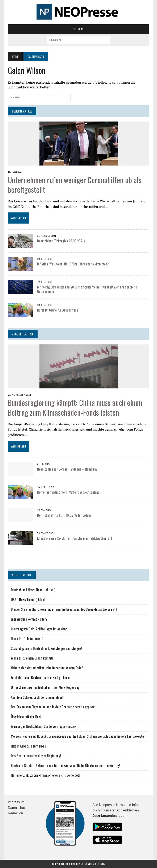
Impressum (16, 802)
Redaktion (15, 813)
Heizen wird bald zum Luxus (28, 746)
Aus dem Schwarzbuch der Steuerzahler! (37, 697)
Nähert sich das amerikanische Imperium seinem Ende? (47, 668)
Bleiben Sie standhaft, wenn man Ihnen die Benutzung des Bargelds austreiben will (64, 609)
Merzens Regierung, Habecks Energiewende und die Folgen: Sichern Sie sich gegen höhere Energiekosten (78, 736)
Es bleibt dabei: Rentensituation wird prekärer (41, 678)
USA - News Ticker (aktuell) (29, 600)
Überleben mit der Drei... (27, 717)
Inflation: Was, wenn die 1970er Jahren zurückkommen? (73, 264)
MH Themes (99, 864)
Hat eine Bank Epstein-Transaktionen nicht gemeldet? (46, 775)
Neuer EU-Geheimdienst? (27, 639)
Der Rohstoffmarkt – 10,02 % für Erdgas (64, 515)
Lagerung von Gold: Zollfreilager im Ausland (39, 629)
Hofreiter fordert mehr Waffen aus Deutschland (68, 492)
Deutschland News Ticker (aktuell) (33, 590)
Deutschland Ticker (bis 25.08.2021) (61, 241)
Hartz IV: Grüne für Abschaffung (58, 310)
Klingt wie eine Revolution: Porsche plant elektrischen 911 (75, 538)
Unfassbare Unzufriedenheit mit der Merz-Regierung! (46, 687)
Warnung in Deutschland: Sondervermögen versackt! (45, 726)
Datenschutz (17, 808)
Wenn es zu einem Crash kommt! (32, 658)
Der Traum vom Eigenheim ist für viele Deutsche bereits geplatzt (53, 707)
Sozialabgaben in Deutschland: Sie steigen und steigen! (46, 648)
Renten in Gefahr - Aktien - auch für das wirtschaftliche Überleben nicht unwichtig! (65, 766)
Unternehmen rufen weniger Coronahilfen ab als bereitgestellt (75, 185)
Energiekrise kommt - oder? (29, 619)
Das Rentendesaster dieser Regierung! (36, 756)
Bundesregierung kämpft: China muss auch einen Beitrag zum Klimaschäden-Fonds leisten (75, 407)
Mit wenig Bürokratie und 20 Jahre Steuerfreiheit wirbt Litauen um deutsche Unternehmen (87, 289)
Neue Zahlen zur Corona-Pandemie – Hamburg (67, 469)
